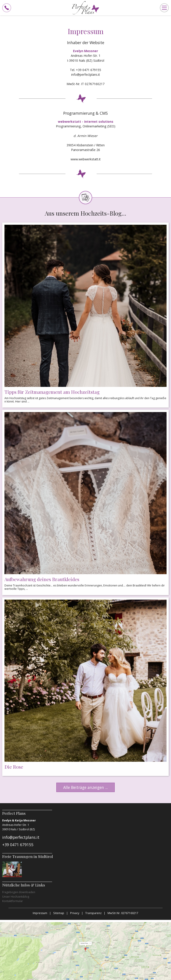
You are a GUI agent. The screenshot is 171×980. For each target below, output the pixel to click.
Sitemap (59, 913)
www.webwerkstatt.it (86, 159)
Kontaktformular (13, 901)
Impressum (40, 913)
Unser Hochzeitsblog (16, 897)
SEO (111, 126)
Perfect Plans (85, 8)
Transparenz (93, 913)
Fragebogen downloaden (19, 892)
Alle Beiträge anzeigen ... (85, 787)
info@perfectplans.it (86, 75)
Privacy (75, 913)
